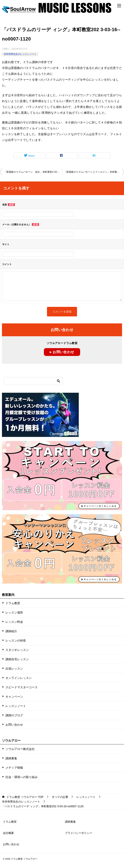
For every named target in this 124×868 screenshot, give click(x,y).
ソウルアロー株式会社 (20, 749)
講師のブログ (14, 715)
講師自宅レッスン (17, 659)
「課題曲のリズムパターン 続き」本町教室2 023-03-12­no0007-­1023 (33, 172)
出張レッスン (14, 669)
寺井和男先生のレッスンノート (20, 54)
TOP (25, 797)
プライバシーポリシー (79, 833)
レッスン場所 (14, 612)
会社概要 (8, 833)
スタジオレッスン (17, 650)
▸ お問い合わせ (62, 352)
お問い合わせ (14, 725)
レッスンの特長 (16, 640)
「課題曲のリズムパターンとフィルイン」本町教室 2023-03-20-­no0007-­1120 (94, 172)
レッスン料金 (14, 622)
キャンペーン (14, 697)
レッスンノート (16, 706)
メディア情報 (14, 768)
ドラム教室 (13, 603)
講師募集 (11, 758)
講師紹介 (11, 631)
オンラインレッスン (19, 678)
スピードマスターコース (22, 687)
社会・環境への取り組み (22, 777)
